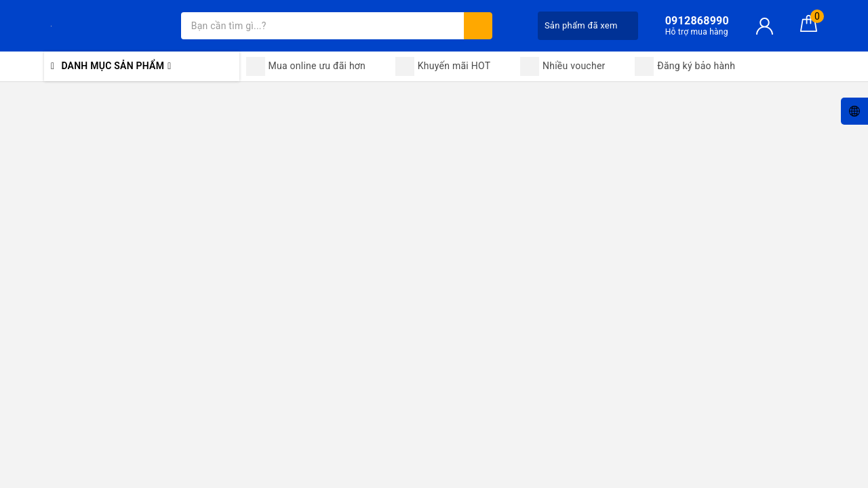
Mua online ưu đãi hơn (306, 66)
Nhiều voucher (563, 66)
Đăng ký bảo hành (685, 66)
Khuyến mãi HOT (443, 66)
